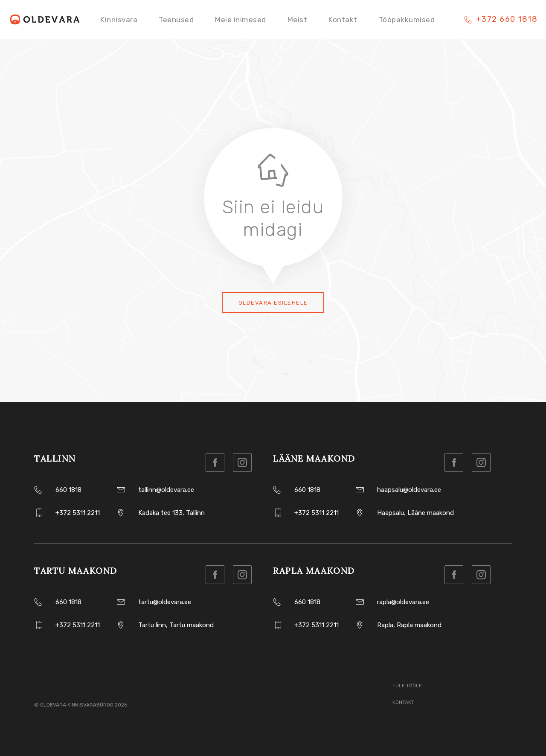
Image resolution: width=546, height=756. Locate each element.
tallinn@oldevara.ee (166, 490)
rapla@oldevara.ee (403, 602)
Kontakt (343, 20)
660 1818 (68, 490)
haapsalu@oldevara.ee (409, 490)
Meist (298, 20)
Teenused (176, 20)
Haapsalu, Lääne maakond (415, 513)
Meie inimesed (241, 20)
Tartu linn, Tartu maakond (176, 625)
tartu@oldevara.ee (165, 602)
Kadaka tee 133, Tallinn (171, 513)
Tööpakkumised (407, 20)
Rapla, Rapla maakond (409, 625)
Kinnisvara (119, 20)
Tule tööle (407, 686)
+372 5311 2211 (78, 513)
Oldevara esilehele (273, 303)
